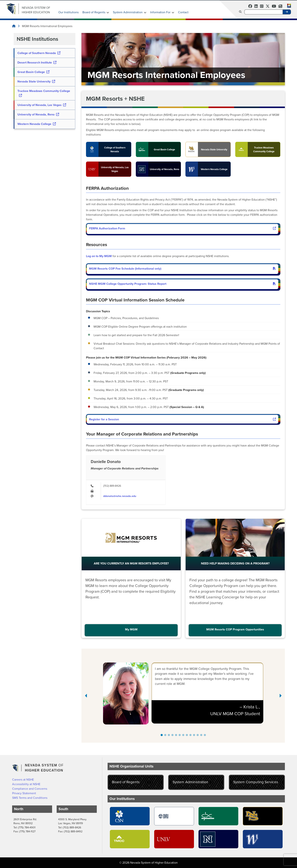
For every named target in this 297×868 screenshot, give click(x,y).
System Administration (128, 12)
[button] (288, 5)
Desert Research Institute (37, 62)
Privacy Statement (24, 793)
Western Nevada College (37, 124)
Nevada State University (36, 81)
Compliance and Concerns (30, 789)
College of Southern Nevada (39, 53)
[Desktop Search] (263, 12)
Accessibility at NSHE (26, 784)
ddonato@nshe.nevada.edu (120, 496)
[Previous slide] (86, 696)
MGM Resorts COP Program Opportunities (235, 629)
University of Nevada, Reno (38, 114)
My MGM (131, 629)
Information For (160, 12)
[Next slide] (280, 696)
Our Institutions (68, 12)
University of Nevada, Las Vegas (42, 105)
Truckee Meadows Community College (44, 93)
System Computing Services (256, 782)
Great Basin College (33, 72)
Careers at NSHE (23, 780)
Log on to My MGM (99, 256)
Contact (183, 12)
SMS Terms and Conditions (30, 798)
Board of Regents (94, 12)
